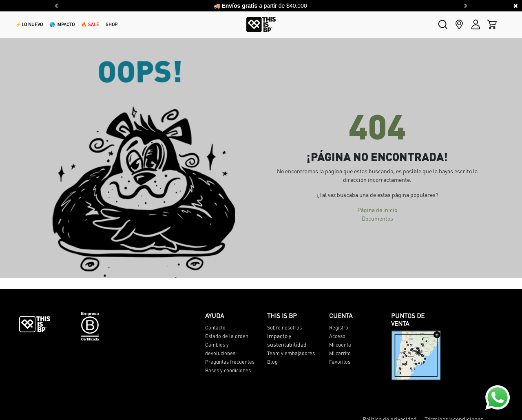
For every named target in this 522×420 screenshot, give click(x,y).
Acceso (337, 336)
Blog (272, 362)
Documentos (377, 218)
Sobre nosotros (284, 327)
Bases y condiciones (228, 370)
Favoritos (340, 362)
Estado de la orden (227, 336)
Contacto (215, 327)
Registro (339, 327)
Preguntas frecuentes (230, 362)
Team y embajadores (291, 353)
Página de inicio (377, 210)
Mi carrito (340, 353)
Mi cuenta (340, 345)
